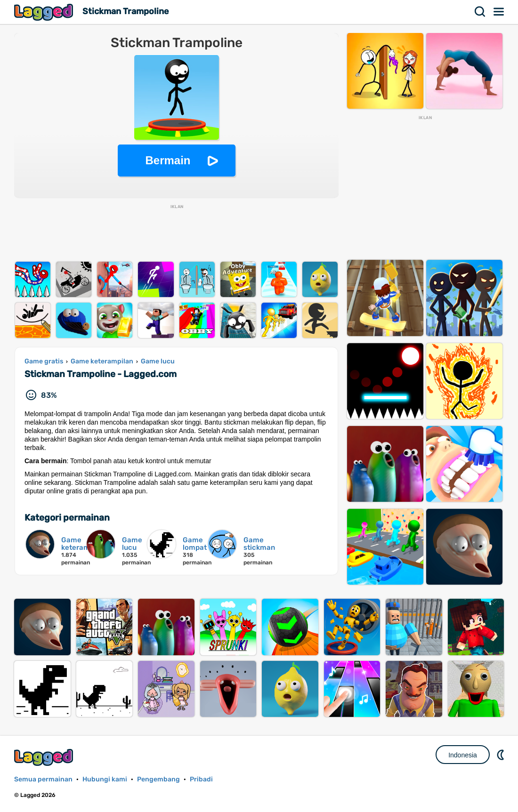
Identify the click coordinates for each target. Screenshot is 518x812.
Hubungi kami (105, 779)
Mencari (480, 12)
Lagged (45, 12)
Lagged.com (45, 757)
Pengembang (158, 779)
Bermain (168, 160)
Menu (499, 12)
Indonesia (463, 755)
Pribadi (201, 779)
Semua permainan (43, 779)
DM (502, 755)
